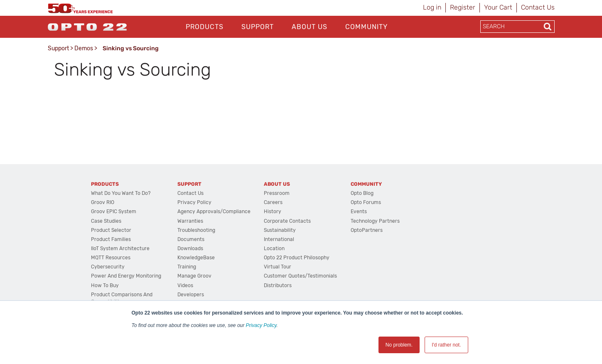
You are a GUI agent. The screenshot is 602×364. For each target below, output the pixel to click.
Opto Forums (366, 202)
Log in (432, 7)
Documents (191, 239)
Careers (273, 202)
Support (258, 27)
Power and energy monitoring (126, 276)
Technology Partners (375, 221)
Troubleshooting (196, 230)
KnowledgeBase (196, 258)
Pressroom (277, 193)
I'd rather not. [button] (446, 345)
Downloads (190, 248)
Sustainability (280, 230)
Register (463, 7)
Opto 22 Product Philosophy (297, 258)
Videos (185, 285)
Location (274, 248)
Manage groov (194, 276)
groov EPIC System (114, 212)
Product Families (111, 239)
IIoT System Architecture (120, 248)
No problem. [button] (399, 345)
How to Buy (105, 285)
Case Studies (106, 221)
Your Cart (498, 7)
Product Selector (111, 230)
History (273, 212)
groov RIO (103, 202)
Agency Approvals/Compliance (214, 212)
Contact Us (538, 7)
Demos (84, 48)
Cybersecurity (108, 267)
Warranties (190, 221)
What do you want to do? (121, 193)
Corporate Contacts (287, 221)
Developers (191, 295)
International (279, 239)
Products (205, 27)
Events (359, 212)
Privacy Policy (261, 325)
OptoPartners (367, 230)
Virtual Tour (278, 267)
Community (366, 27)
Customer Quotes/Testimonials (300, 276)
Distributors (278, 285)
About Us (310, 27)
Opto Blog (362, 193)
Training (187, 267)
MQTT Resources (111, 258)
